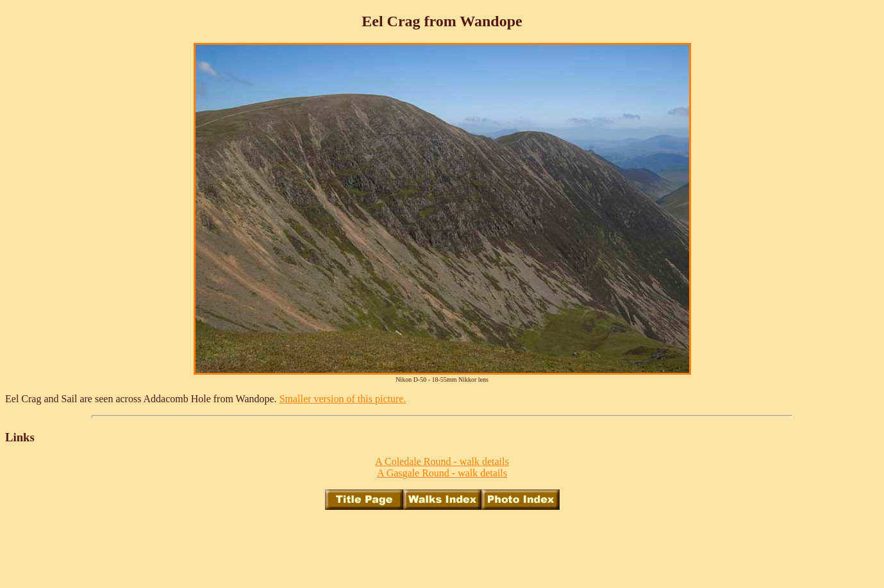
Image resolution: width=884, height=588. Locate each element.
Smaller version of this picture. (343, 399)
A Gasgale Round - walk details (442, 473)
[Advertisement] (442, 549)
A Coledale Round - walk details (442, 461)
